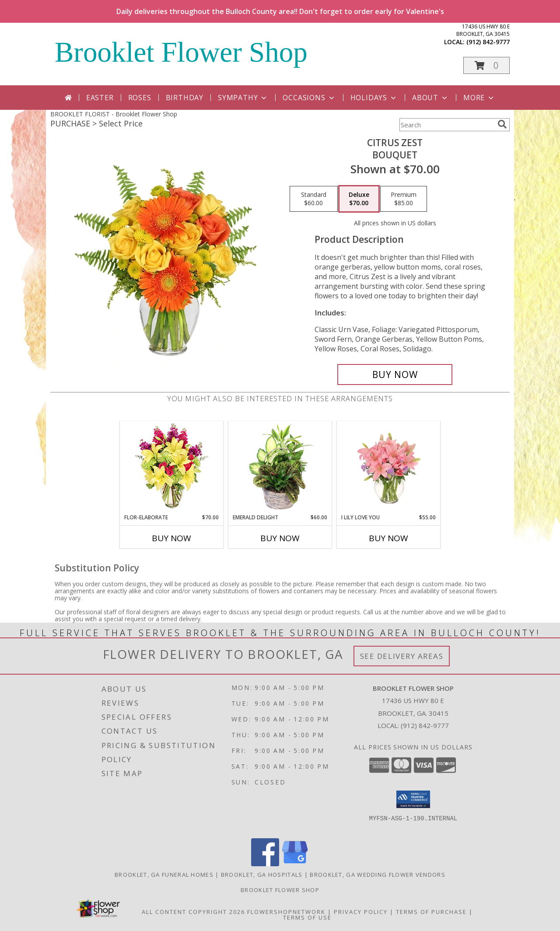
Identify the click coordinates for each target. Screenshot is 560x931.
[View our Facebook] (265, 864)
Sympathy (243, 98)
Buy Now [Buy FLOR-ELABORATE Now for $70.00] (171, 538)
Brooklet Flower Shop (181, 52)
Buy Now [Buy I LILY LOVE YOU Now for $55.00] (388, 538)
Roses (140, 98)
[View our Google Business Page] (295, 864)
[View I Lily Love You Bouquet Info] (389, 467)
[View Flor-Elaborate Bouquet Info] (172, 467)
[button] (486, 65)
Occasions (309, 98)
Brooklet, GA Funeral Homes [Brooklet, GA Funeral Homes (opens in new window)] (164, 875)
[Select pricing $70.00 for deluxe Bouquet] (359, 199)
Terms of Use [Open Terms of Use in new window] (307, 917)
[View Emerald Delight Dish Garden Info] (280, 467)
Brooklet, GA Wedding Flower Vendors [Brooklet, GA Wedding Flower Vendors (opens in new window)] (378, 875)
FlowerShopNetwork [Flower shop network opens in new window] (286, 912)
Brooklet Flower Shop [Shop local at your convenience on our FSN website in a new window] (280, 890)
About (430, 98)
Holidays (374, 98)
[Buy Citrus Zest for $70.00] (395, 374)
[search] (502, 124)
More (479, 98)
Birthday (185, 98)
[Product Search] (447, 125)
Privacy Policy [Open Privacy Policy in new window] (361, 912)
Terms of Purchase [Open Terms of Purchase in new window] (431, 912)
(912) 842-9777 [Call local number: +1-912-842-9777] (488, 42)
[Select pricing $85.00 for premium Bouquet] (404, 199)
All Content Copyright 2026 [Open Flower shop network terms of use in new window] (193, 912)
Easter (100, 98)
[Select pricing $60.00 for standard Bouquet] (314, 199)
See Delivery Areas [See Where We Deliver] (402, 656)
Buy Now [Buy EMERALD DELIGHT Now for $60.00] (280, 538)
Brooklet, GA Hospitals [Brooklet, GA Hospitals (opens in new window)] (262, 875)
